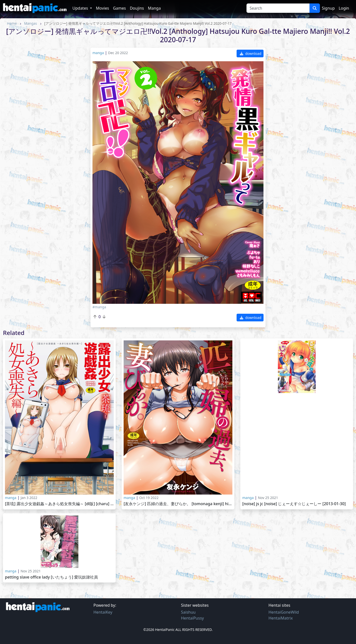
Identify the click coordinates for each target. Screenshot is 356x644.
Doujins (137, 8)
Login (344, 8)
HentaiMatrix (281, 618)
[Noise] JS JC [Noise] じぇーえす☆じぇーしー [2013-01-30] (294, 504)
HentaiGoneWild (284, 612)
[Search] (278, 8)
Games (119, 8)
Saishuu (188, 612)
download (251, 53)
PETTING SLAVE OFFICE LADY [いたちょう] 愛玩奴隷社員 (51, 577)
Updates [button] (81, 8)
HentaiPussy (192, 618)
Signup (328, 8)
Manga (154, 8)
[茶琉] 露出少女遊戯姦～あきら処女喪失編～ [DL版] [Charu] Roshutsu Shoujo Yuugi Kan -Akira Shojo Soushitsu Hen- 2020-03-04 (59, 504)
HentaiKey (103, 612)
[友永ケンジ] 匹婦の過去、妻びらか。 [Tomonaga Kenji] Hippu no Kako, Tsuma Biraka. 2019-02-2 (178, 504)
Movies (102, 8)
